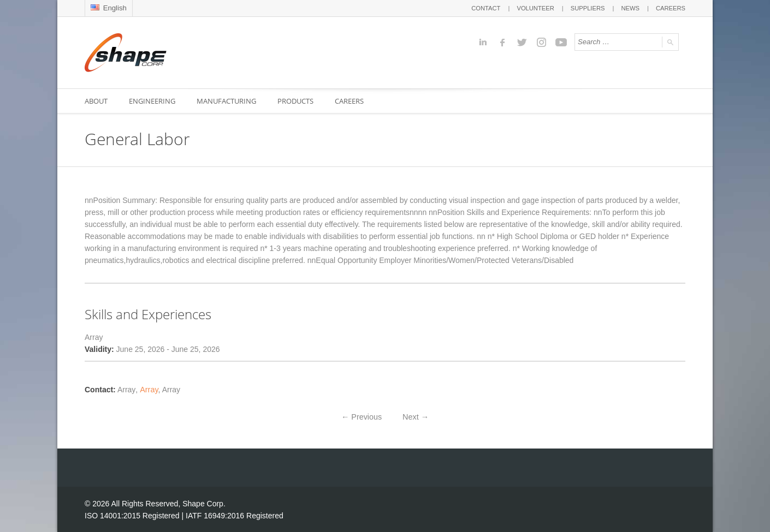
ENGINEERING (153, 101)
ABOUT (96, 101)
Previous (362, 416)
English (108, 8)
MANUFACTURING (227, 101)
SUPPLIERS (589, 8)
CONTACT (488, 8)
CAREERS (671, 8)
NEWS (631, 8)
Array (147, 390)
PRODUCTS (297, 101)
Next (415, 416)
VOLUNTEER (537, 8)
